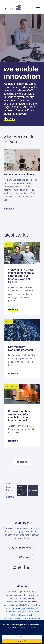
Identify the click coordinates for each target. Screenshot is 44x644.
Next (37, 217)
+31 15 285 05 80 (23, 548)
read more (9, 208)
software (23, 602)
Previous (28, 217)
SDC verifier (23, 615)
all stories (22, 462)
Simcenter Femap (16, 608)
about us (9, 119)
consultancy (12, 602)
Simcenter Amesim (13, 612)
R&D (34, 602)
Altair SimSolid (24, 618)
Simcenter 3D (32, 608)
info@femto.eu (23, 557)
